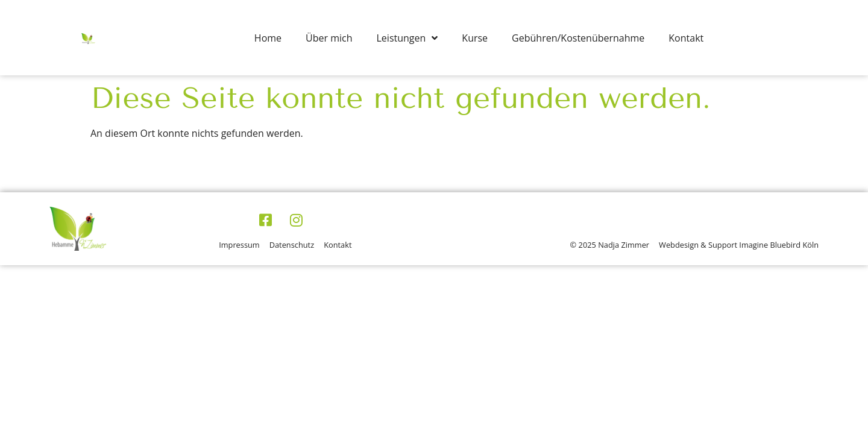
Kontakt (686, 38)
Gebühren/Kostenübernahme (578, 38)
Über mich (329, 38)
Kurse (475, 38)
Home (268, 38)
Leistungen (407, 38)
